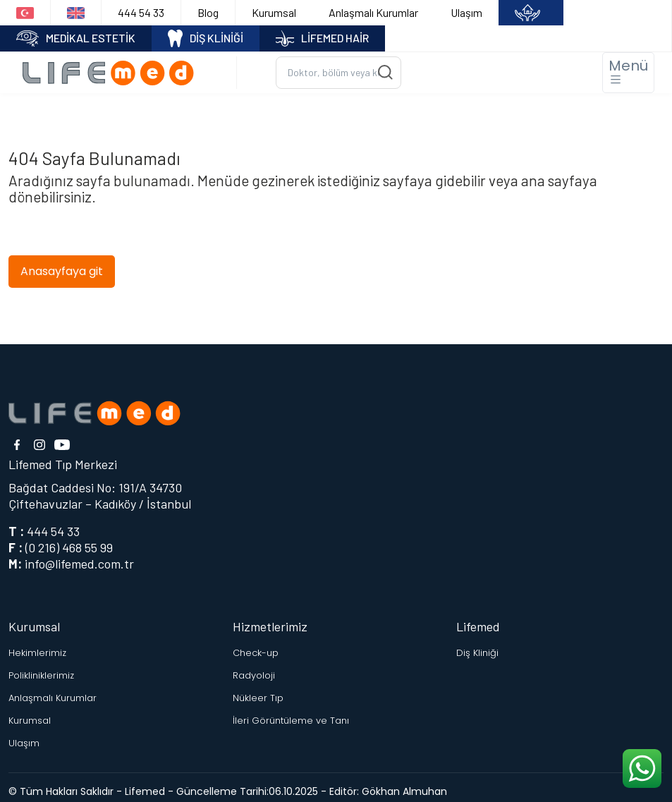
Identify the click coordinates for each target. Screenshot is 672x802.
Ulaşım (466, 12)
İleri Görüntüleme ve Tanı (291, 721)
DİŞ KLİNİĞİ (206, 38)
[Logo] (113, 72)
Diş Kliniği (477, 653)
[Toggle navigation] (628, 73)
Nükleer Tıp (258, 698)
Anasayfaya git (62, 271)
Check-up (256, 653)
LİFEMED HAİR (322, 38)
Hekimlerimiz (37, 653)
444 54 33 (141, 12)
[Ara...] (338, 73)
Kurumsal (274, 12)
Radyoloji (254, 675)
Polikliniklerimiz (41, 675)
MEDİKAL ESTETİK (76, 38)
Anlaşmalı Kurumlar (373, 12)
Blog (208, 12)
